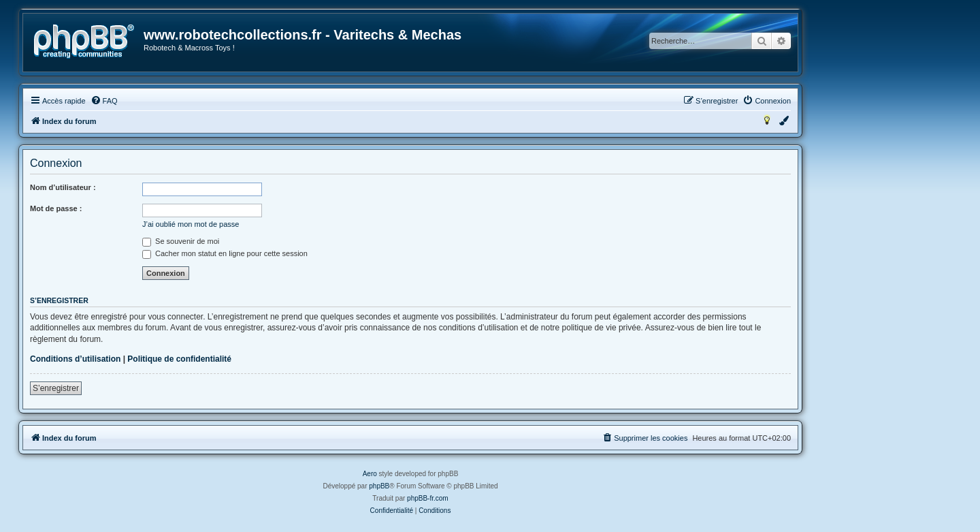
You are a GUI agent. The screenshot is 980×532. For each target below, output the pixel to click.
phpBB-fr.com (428, 498)
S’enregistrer (56, 388)
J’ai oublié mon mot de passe (191, 224)
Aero (370, 474)
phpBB (379, 486)
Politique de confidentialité (179, 359)
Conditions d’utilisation (75, 359)
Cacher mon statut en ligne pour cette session (225, 253)
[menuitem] (104, 101)
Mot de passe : (56, 208)
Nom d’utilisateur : (63, 187)
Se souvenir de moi (181, 241)
